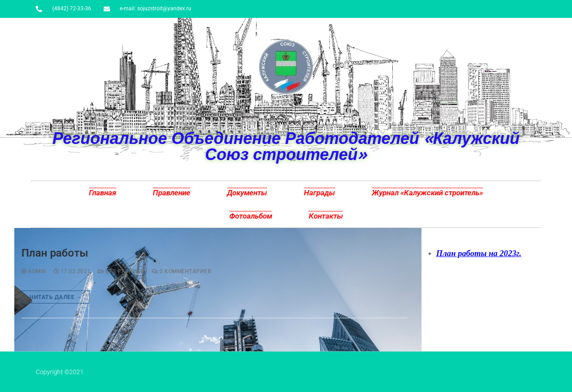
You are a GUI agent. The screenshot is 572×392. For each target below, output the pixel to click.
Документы (247, 193)
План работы (55, 253)
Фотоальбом (251, 216)
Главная (103, 193)
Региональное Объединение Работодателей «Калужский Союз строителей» (286, 146)
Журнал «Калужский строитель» (427, 193)
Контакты (326, 216)
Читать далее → (56, 297)
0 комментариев (181, 271)
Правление (172, 193)
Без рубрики (122, 271)
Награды (320, 193)
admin (34, 271)
